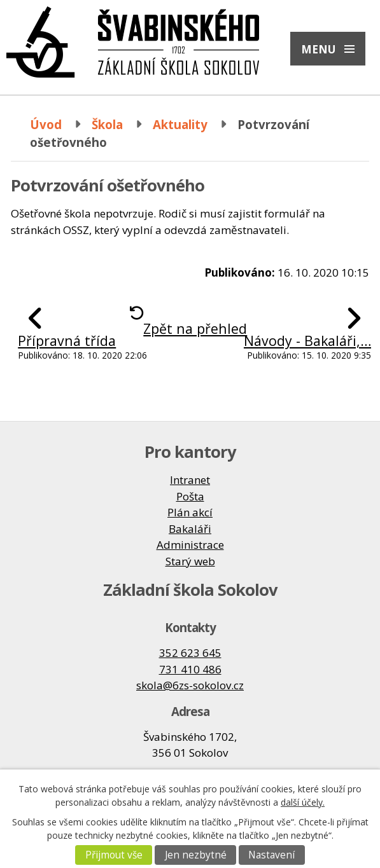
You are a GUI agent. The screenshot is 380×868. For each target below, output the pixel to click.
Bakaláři (190, 529)
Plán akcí (190, 512)
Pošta (190, 496)
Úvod (46, 124)
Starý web (190, 561)
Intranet (190, 480)
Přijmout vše (114, 855)
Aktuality (180, 124)
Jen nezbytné (196, 855)
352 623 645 (190, 653)
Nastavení (271, 855)
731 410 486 (190, 669)
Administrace (190, 545)
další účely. (303, 802)
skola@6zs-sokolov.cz (190, 685)
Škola (107, 124)
